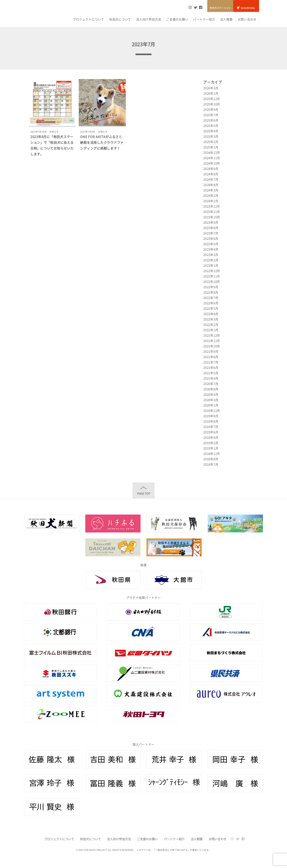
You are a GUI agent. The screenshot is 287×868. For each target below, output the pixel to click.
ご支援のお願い (177, 19)
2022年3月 (211, 319)
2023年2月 (211, 260)
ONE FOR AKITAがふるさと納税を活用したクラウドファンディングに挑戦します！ (102, 142)
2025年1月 (211, 147)
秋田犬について (120, 19)
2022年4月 (211, 314)
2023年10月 (212, 217)
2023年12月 (212, 206)
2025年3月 (211, 136)
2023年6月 (211, 239)
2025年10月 (212, 104)
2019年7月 (211, 427)
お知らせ (54, 132)
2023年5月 (211, 244)
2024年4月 (211, 185)
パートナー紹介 (204, 19)
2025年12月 (212, 99)
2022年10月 (212, 282)
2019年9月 (211, 416)
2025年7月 (211, 115)
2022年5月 (211, 308)
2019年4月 (211, 437)
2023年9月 (211, 222)
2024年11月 (212, 158)
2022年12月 (212, 271)
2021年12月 (212, 335)
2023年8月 (211, 228)
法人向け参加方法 (149, 19)
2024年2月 (211, 196)
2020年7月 (211, 384)
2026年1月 (211, 93)
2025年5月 (211, 126)
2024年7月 (211, 179)
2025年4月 (211, 131)
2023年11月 (212, 212)
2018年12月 (212, 454)
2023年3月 (211, 255)
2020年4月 (211, 394)
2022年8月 (211, 292)
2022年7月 (211, 298)
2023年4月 (211, 249)
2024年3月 (211, 190)
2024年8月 (211, 174)
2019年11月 (212, 411)
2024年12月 (212, 153)
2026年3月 (211, 88)
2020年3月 (211, 400)
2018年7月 (211, 464)
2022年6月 (211, 303)
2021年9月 (211, 351)
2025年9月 (211, 110)
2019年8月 (211, 421)
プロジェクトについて (88, 19)
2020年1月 (211, 405)
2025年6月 (211, 120)
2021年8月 (211, 357)
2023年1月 (211, 265)
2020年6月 (211, 389)
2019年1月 (211, 448)
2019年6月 (211, 432)
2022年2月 (211, 325)
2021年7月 (211, 362)
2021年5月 (211, 373)
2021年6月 (211, 368)
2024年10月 (212, 163)
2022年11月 (212, 276)
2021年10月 (212, 346)
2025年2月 (211, 142)
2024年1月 (211, 201)
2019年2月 (211, 443)
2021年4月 (211, 378)
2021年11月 (212, 341)
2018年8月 (211, 459)
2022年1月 (211, 330)
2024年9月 (211, 169)
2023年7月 (211, 233)
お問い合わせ (247, 19)
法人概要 (227, 19)
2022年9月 (211, 287)
